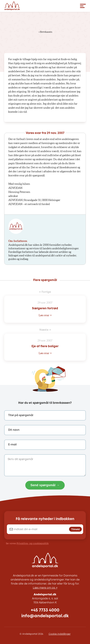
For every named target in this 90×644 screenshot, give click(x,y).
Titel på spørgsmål (21, 415)
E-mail (12, 445)
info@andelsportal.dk (45, 616)
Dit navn (14, 430)
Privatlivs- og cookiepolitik (33, 544)
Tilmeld (75, 529)
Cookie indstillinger (60, 634)
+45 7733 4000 (45, 610)
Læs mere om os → (45, 588)
